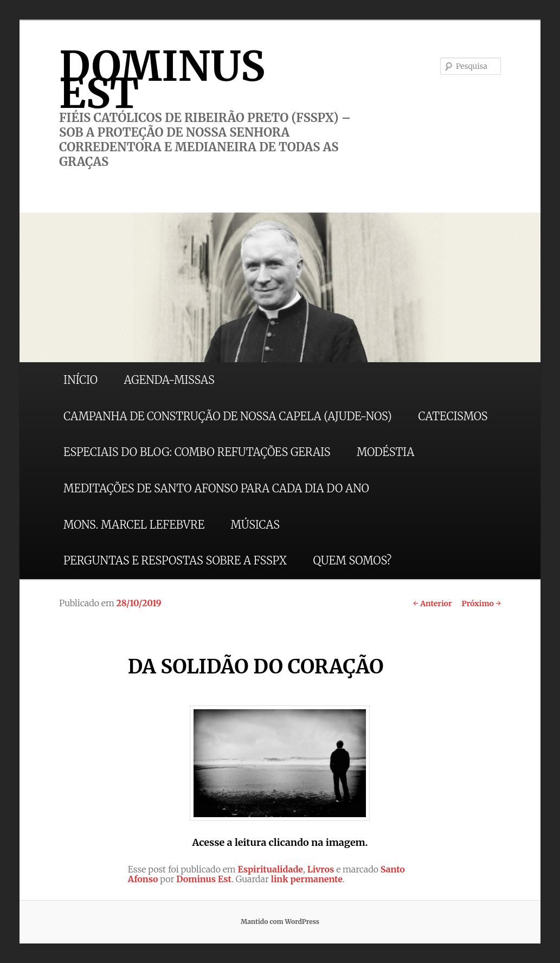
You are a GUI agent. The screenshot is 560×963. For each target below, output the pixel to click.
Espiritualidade (270, 869)
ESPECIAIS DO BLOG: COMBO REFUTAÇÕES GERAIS (197, 452)
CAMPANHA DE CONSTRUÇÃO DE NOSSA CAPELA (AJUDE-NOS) (228, 416)
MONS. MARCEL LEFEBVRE (134, 525)
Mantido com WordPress (280, 922)
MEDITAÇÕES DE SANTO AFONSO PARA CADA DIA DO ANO (216, 488)
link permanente (307, 879)
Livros (321, 869)
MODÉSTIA (385, 452)
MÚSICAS (255, 525)
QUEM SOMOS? (352, 560)
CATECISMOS (453, 416)
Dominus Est (204, 879)
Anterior (432, 604)
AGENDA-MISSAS (169, 380)
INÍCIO (81, 380)
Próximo (481, 604)
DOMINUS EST (162, 80)
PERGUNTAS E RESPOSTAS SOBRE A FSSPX (175, 560)
